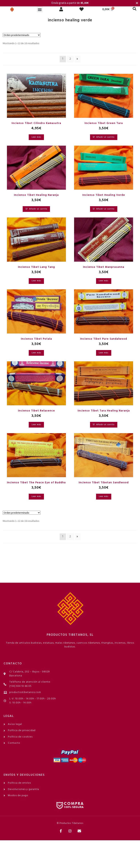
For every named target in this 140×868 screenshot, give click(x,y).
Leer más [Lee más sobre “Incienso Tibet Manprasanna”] (104, 281)
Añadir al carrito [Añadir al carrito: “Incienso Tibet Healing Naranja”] (38, 209)
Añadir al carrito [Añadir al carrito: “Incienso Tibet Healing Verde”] (105, 209)
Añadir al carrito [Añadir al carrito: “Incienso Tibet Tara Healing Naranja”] (105, 425)
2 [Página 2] (70, 59)
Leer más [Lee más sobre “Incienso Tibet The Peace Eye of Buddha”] (36, 496)
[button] (40, 9)
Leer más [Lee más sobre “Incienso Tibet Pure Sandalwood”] (104, 353)
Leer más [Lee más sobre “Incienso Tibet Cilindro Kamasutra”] (36, 137)
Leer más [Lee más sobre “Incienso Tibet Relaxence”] (36, 425)
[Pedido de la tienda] (22, 35)
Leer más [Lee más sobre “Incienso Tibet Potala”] (36, 353)
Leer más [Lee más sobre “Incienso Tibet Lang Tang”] (36, 281)
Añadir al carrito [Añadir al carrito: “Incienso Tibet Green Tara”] (105, 137)
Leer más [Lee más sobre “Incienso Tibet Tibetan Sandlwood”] (104, 496)
